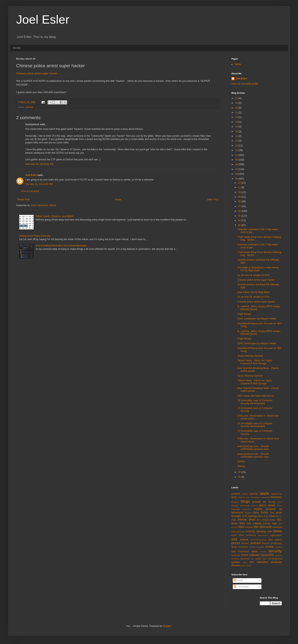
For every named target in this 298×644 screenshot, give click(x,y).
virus (245, 562)
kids (249, 523)
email (272, 505)
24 (237, 103)
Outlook (244, 540)
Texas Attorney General (250, 356)
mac (280, 524)
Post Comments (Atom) (44, 205)
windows (276, 562)
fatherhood (237, 513)
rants (234, 547)
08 (237, 164)
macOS (235, 527)
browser (257, 502)
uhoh (264, 559)
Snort (244, 555)
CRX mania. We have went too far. (256, 396)
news (277, 531)
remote (252, 547)
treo (252, 559)
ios (281, 516)
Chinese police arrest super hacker (37, 73)
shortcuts (236, 555)
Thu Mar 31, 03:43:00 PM (39, 184)
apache (254, 494)
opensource (263, 535)
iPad (234, 520)
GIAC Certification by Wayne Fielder (257, 319)
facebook (271, 509)
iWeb (242, 523)
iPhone (242, 520)
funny (264, 512)
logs (274, 523)
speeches (245, 559)
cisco (280, 502)
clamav (235, 505)
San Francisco (240, 552)
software (254, 555)
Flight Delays (244, 314)
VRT (252, 562)
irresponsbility (268, 520)
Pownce (266, 543)
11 (237, 150)
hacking (29, 107)
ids (277, 516)
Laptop (257, 523)
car (265, 502)
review (270, 547)
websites (262, 562)
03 (240, 225)
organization (276, 535)
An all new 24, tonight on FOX (253, 275)
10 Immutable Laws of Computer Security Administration (255, 402)
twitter (258, 559)
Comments (241, 587)
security (275, 551)
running (279, 547)
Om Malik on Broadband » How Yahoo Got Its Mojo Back (258, 269)
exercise (247, 509)
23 (237, 108)
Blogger (167, 626)
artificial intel (244, 497)
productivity (276, 543)
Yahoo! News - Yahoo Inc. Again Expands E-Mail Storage (255, 362)
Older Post (212, 200)
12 (237, 146)
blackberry (276, 497)
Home (17, 48)
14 (237, 136)
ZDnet (249, 566)
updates (236, 562)
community (244, 506)
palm (270, 540)
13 (237, 141)
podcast (255, 543)
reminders (243, 547)
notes (234, 535)
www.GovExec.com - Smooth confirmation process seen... (254, 448)
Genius (241, 461)
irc (258, 520)
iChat (272, 516)
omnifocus (251, 535)
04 (240, 221)
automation (255, 497)
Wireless (236, 565)
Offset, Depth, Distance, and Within (55, 216)
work (243, 566)
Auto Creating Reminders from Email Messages (61, 246)
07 (237, 169)
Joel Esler (43, 19)
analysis (236, 494)
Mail (241, 527)
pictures (245, 543)
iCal (266, 516)
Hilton (260, 516)
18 (237, 122)
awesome (265, 497)
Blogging (235, 502)
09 (237, 160)
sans (254, 551)
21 (237, 112)
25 (237, 98)
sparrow (278, 555)
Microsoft (265, 527)
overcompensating (258, 540)
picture (236, 543)
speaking (235, 559)
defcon (263, 505)
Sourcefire (268, 555)
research (260, 547)
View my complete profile (245, 84)
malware (249, 527)
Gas (272, 513)
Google (236, 516)
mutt (269, 532)
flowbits (248, 513)
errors (279, 506)
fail (280, 509)
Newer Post (23, 200)
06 (237, 174)
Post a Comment (30, 191)
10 (237, 155)
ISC (279, 520)
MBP (256, 527)
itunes (235, 523)
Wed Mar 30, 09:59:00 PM (39, 164)
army (234, 497)
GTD (244, 516)
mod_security (238, 532)
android (245, 494)
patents (278, 540)
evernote (236, 509)
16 (237, 127)
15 (237, 131)
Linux (267, 523)
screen (263, 552)
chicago (272, 502)
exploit (258, 509)
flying (256, 513)
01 (240, 477)
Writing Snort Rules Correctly (35, 236)
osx (234, 539)
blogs (245, 501)
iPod (252, 520)
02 (240, 472)
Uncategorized (275, 559)
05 (237, 179)
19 (237, 117)
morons (250, 531)
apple (264, 493)
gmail (279, 513)
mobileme (277, 527)
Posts (238, 580)
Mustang (261, 532)
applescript (277, 494)
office (241, 535)
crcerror (254, 506)
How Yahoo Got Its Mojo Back (253, 292)
